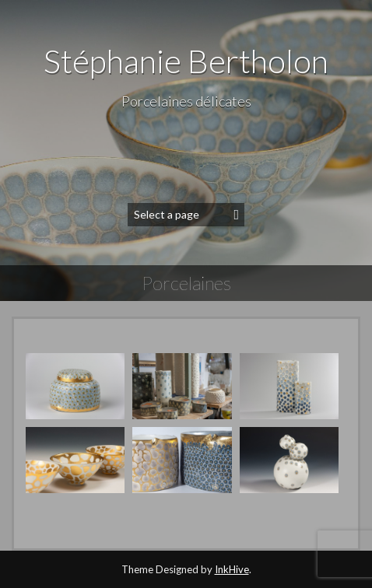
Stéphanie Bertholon (186, 61)
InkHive (232, 569)
